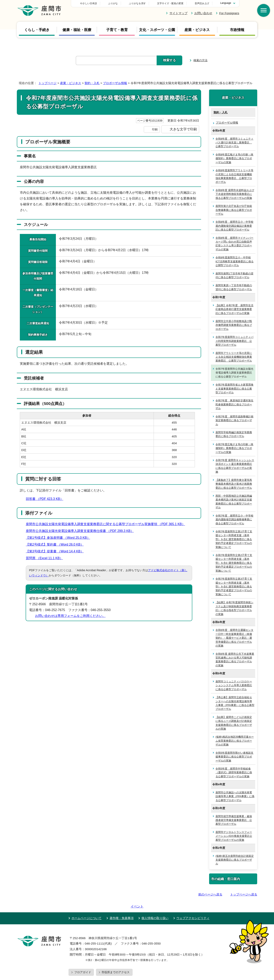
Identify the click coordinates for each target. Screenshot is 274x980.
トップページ (47, 83)
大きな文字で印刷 (183, 129)
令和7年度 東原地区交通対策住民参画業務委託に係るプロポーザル (234, 404)
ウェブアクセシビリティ (193, 907)
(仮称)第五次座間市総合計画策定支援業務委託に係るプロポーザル (235, 860)
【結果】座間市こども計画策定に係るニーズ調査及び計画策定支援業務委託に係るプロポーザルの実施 (234, 723)
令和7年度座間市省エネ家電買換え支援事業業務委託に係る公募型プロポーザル (234, 389)
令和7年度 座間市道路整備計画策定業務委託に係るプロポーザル (234, 420)
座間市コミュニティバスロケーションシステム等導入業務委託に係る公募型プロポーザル (234, 685)
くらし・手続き (37, 30)
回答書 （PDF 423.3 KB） (46, 499)
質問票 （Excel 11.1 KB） (46, 558)
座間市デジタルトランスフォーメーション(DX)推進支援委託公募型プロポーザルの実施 (234, 836)
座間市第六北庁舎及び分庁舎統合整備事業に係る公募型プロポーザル (234, 210)
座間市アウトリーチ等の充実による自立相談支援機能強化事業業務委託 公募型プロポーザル (234, 357)
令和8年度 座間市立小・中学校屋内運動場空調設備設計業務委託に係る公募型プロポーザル (234, 226)
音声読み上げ (202, 3)
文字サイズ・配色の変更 (170, 3)
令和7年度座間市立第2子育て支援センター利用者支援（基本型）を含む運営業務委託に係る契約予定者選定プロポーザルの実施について (234, 563)
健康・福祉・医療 (77, 30)
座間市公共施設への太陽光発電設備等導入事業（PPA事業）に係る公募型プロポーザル (235, 796)
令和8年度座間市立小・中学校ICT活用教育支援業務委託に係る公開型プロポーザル (235, 261)
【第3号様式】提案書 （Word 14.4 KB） (56, 551)
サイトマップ (178, 13)
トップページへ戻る (244, 894)
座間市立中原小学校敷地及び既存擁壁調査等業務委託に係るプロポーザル (234, 325)
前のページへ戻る (210, 894)
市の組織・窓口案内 (226, 879)
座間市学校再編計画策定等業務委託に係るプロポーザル (234, 434)
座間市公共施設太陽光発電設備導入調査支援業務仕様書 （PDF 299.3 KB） (82, 531)
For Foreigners (229, 13)
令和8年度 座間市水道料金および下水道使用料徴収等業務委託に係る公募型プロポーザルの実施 (235, 194)
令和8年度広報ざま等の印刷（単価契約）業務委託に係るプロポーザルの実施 (234, 158)
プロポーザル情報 (115, 83)
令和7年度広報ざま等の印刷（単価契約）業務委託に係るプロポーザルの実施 (234, 448)
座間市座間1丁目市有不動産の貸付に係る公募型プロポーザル (234, 275)
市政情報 (237, 30)
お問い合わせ (203, 13)
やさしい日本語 (117, 3)
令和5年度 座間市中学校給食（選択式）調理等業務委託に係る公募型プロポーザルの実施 (234, 773)
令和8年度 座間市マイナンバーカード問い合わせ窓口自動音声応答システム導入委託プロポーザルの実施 (234, 244)
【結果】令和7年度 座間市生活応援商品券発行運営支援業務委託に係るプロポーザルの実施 (234, 309)
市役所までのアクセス (116, 961)
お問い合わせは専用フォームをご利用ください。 (70, 616)
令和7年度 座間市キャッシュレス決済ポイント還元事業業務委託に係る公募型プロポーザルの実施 (235, 466)
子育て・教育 (117, 30)
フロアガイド (83, 961)
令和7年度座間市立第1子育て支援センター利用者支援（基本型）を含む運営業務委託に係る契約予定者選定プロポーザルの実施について (234, 539)
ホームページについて (87, 907)
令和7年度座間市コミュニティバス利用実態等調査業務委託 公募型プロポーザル (234, 341)
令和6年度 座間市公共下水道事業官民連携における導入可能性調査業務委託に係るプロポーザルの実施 (235, 660)
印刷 (155, 129)
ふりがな (141, 3)
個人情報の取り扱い (155, 907)
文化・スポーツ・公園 (157, 30)
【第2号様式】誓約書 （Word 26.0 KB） (56, 544)
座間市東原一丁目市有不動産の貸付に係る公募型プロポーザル (234, 287)
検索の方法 (200, 60)
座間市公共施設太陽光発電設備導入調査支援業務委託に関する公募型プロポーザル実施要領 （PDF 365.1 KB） (107, 524)
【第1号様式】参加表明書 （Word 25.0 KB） (60, 538)
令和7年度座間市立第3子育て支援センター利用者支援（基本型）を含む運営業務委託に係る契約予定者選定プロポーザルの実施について (234, 587)
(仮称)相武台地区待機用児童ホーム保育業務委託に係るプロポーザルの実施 (235, 741)
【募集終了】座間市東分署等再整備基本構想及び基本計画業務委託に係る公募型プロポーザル (234, 484)
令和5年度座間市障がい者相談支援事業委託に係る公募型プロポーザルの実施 (234, 757)
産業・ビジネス (197, 30)
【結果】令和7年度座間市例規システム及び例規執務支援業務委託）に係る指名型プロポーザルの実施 (234, 608)
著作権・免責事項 (122, 907)
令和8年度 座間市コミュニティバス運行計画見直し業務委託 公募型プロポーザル (234, 143)
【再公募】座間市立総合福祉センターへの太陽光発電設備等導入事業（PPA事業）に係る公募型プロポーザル (235, 703)
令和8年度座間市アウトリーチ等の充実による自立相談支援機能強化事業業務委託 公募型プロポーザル (234, 176)
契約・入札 (92, 83)
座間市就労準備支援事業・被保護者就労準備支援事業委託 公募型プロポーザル (234, 820)
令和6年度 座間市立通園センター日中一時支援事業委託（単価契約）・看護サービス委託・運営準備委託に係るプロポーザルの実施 (234, 638)
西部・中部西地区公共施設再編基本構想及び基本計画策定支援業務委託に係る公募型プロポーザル (234, 502)
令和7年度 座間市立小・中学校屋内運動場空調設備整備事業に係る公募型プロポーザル (234, 520)
